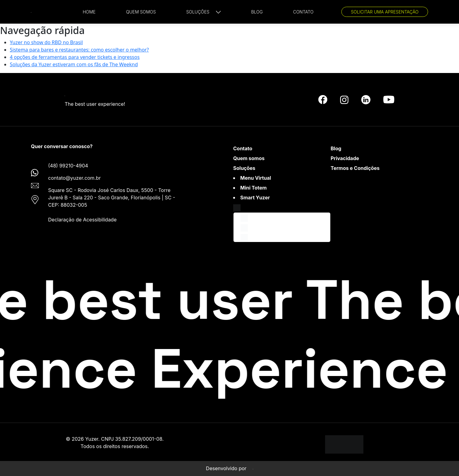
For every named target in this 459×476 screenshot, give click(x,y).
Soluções (244, 168)
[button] (204, 12)
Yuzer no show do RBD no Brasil (46, 42)
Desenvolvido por (229, 468)
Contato (243, 148)
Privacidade (345, 158)
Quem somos (249, 158)
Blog (336, 148)
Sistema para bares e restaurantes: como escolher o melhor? (79, 50)
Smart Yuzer (255, 198)
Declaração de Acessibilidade (82, 220)
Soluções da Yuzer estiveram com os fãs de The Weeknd (74, 64)
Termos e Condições (355, 168)
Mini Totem (253, 188)
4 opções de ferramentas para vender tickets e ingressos (75, 57)
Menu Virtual (256, 178)
